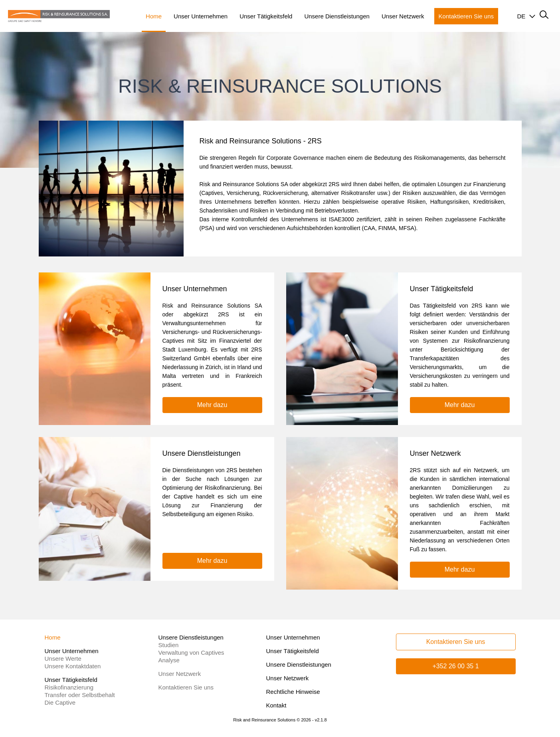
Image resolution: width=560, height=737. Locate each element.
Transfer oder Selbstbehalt (80, 695)
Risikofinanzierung (69, 687)
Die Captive (60, 702)
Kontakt (276, 705)
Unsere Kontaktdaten (73, 666)
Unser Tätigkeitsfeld (293, 651)
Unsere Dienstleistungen (299, 664)
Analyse (169, 660)
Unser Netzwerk (180, 674)
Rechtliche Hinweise (293, 692)
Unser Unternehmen (293, 637)
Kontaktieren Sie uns (186, 687)
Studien (169, 645)
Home (53, 637)
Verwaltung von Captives (191, 653)
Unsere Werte (63, 659)
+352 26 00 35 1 (455, 666)
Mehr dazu (212, 405)
